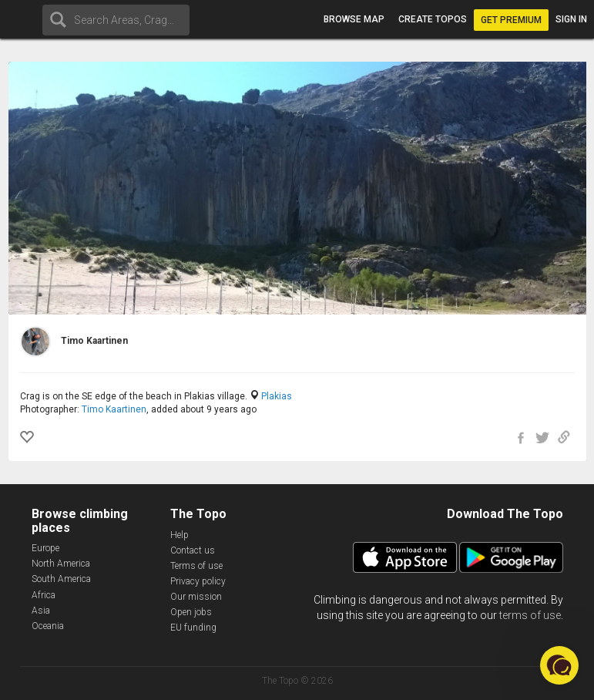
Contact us (193, 550)
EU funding (193, 628)
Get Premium (511, 20)
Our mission (196, 597)
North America (61, 564)
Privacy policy (198, 581)
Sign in (571, 19)
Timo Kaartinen (114, 409)
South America (61, 579)
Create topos (433, 19)
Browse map (354, 19)
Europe (45, 548)
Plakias (277, 396)
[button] (559, 665)
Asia (41, 611)
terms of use (530, 615)
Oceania (48, 626)
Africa (44, 595)
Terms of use (196, 566)
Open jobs (191, 612)
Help (180, 535)
